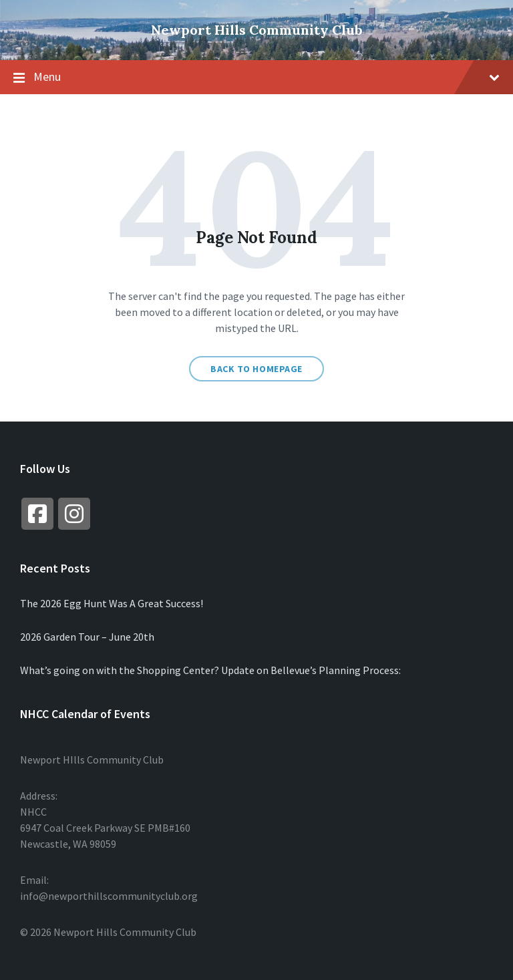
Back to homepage (256, 369)
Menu (256, 77)
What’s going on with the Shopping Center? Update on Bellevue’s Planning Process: (210, 670)
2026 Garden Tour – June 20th (87, 637)
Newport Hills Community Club (257, 30)
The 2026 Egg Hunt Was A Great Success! (112, 603)
